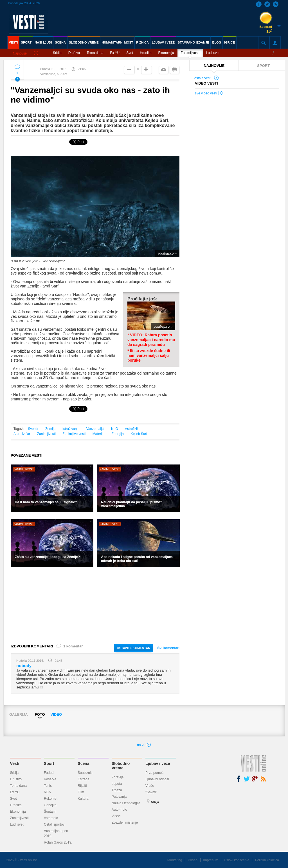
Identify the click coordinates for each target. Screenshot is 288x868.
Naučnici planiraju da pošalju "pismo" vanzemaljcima (131, 504)
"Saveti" (151, 792)
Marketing (175, 860)
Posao (193, 860)
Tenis (48, 786)
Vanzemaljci (95, 429)
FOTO (40, 714)
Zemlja (50, 429)
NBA (47, 792)
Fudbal (49, 773)
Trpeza (117, 790)
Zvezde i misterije (125, 822)
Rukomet (51, 799)
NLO (115, 429)
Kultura (83, 799)
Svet (130, 53)
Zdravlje (118, 777)
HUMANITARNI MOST (118, 42)
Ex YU (115, 53)
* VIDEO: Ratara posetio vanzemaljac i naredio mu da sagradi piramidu (151, 340)
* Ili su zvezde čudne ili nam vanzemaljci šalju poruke (149, 355)
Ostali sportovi (55, 824)
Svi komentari (168, 648)
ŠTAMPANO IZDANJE (193, 42)
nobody (24, 666)
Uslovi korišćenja (237, 860)
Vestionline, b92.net (54, 74)
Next (283, 722)
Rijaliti (82, 786)
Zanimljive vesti (74, 434)
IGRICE (229, 42)
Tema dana (95, 53)
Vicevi (116, 816)
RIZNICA (142, 42)
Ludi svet (213, 53)
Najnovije (26, 54)
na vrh (144, 745)
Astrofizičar (22, 434)
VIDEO (56, 714)
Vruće (150, 786)
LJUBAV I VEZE (163, 42)
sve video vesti (209, 94)
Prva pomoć (154, 773)
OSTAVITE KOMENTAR (133, 648)
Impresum (211, 860)
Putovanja (119, 797)
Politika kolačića (267, 860)
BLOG (217, 42)
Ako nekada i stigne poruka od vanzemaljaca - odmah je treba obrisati (138, 559)
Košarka (50, 779)
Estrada (83, 779)
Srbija (57, 53)
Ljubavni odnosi (157, 779)
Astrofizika (133, 429)
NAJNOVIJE (214, 66)
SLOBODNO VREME (84, 42)
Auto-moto (119, 810)
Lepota (117, 784)
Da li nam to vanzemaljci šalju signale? (46, 502)
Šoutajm (50, 812)
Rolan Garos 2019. (58, 842)
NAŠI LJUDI (43, 42)
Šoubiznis (85, 773)
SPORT (26, 42)
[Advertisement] (95, 605)
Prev (8, 722)
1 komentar (69, 647)
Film (81, 792)
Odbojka (50, 805)
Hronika (146, 53)
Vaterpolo (51, 818)
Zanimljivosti (190, 53)
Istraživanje (71, 429)
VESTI (13, 42)
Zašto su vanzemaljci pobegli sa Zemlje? (47, 557)
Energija (118, 434)
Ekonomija (166, 53)
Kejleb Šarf (139, 434)
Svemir (33, 429)
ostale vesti (207, 79)
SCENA (60, 42)
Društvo (74, 53)
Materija (99, 434)
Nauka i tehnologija (126, 803)
